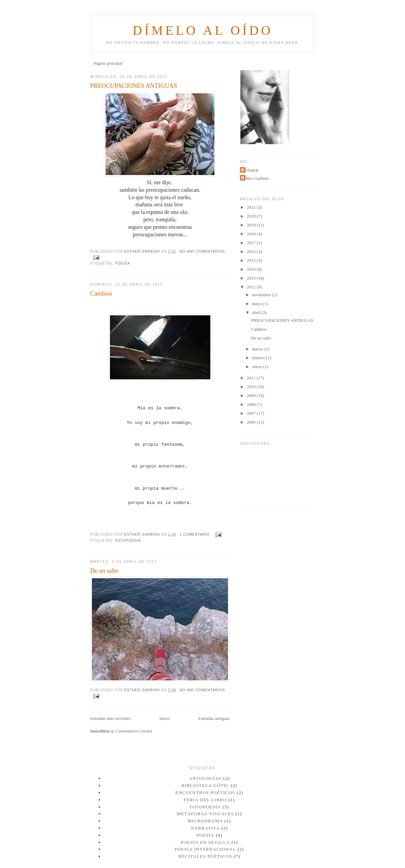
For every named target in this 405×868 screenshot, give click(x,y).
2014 (252, 269)
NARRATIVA (205, 828)
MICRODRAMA (205, 821)
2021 (252, 207)
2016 (252, 251)
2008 (252, 404)
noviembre (262, 295)
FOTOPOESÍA (128, 541)
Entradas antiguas (214, 718)
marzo (258, 349)
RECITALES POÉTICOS (205, 856)
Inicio (164, 718)
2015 (252, 260)
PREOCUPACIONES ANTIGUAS (134, 86)
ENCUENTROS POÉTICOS (205, 793)
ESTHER (250, 170)
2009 (252, 396)
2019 (252, 225)
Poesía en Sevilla (205, 842)
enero (258, 367)
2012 (252, 287)
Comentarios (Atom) (134, 731)
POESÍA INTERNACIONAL (205, 849)
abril (257, 312)
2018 (252, 234)
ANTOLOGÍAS (205, 778)
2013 (252, 278)
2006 (252, 422)
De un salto (104, 571)
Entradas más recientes (110, 718)
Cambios (101, 294)
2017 (252, 243)
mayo (258, 304)
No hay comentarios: (203, 251)
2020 (252, 216)
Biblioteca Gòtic (205, 785)
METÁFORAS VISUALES (205, 814)
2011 (252, 378)
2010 (252, 387)
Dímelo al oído (203, 30)
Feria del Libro (205, 800)
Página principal (108, 63)
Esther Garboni (255, 178)
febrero (259, 358)
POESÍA (123, 263)
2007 (252, 413)
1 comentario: (196, 534)
